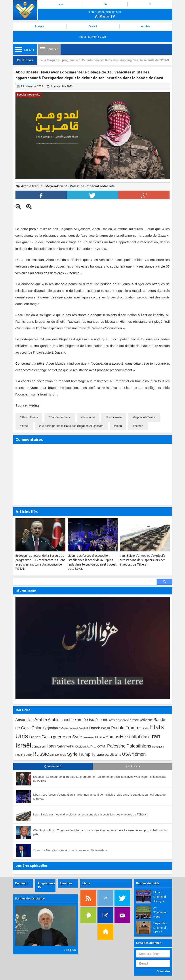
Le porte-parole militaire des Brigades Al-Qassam (72, 426)
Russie (41, 754)
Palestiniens (139, 746)
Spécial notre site (101, 186)
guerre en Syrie (67, 737)
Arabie (41, 720)
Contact (93, 26)
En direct (21, 883)
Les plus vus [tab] (132, 766)
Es (150, 4)
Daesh (105, 728)
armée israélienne (92, 720)
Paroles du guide (148, 883)
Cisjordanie (52, 728)
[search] (84, 582)
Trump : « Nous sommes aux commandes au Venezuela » (70, 850)
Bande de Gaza (60, 417)
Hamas (112, 737)
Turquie (97, 754)
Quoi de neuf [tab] (53, 766)
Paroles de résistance (30, 898)
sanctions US (58, 755)
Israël (25, 426)
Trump (84, 754)
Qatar (29, 755)
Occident (81, 747)
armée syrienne (119, 720)
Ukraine (115, 754)
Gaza (47, 737)
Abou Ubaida (30, 417)
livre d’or (66, 883)
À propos (40, 26)
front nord (89, 417)
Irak (146, 737)
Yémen (139, 426)
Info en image (26, 590)
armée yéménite (141, 720)
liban (119, 426)
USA (126, 754)
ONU (92, 746)
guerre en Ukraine (94, 737)
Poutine (20, 755)
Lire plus (70, 950)
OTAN (102, 746)
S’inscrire (163, 971)
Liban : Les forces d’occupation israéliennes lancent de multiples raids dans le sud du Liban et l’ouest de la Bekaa (99, 797)
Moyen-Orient (56, 186)
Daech (95, 728)
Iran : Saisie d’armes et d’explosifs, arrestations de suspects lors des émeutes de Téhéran (90, 814)
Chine (37, 728)
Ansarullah (25, 720)
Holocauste (115, 417)
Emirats (144, 728)
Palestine (77, 186)
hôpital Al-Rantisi (145, 417)
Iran (155, 736)
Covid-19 (84, 728)
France (35, 737)
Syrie (72, 754)
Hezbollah (131, 737)
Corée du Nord (70, 728)
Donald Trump (124, 728)
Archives (146, 26)
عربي (60, 4)
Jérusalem (39, 747)
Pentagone (158, 747)
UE (107, 755)
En (105, 4)
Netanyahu (65, 746)
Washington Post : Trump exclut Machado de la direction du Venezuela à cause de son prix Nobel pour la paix (100, 832)
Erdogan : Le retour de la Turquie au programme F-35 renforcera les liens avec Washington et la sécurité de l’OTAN (92, 60)
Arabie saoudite (62, 720)
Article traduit (32, 186)
